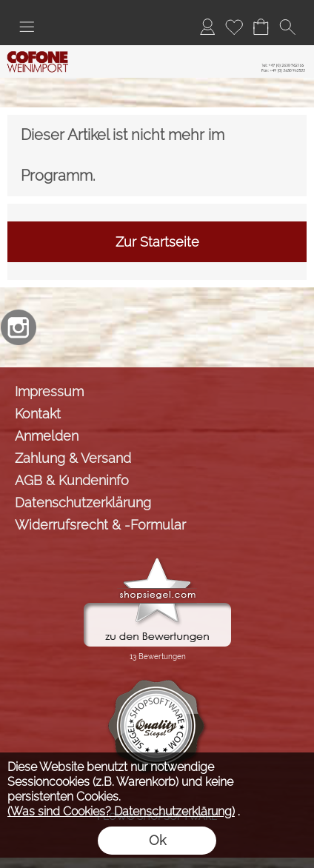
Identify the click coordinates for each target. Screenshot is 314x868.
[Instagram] (19, 327)
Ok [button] (157, 840)
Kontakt (38, 414)
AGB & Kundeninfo (72, 480)
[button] (27, 27)
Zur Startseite (157, 242)
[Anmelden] (207, 27)
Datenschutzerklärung (83, 503)
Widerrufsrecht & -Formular (100, 525)
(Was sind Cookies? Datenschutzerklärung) (121, 811)
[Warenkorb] (261, 27)
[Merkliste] (234, 27)
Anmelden (47, 436)
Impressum (49, 391)
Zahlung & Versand (73, 458)
